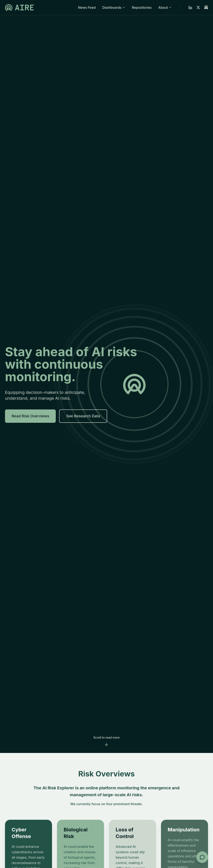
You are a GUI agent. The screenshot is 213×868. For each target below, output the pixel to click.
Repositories (142, 7)
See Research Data (83, 416)
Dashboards (114, 7)
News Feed (87, 7)
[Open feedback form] (202, 857)
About (165, 7)
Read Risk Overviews (30, 416)
